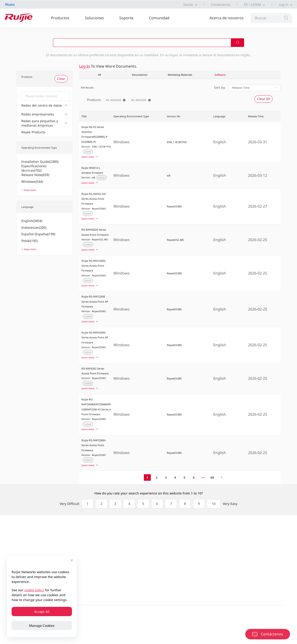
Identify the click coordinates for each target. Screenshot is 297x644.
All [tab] (99, 75)
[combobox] (46, 96)
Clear (61, 79)
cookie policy (34, 590)
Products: (94, 100)
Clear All (264, 99)
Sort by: (220, 87)
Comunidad (159, 18)
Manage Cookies (42, 626)
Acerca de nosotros (227, 18)
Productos (60, 18)
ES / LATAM (253, 5)
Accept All (42, 612)
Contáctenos (221, 5)
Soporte (126, 18)
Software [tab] (220, 75)
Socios (188, 5)
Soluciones (94, 18)
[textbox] (46, 96)
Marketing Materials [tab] (180, 75)
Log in (284, 5)
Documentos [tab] (140, 75)
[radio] (86, 504)
